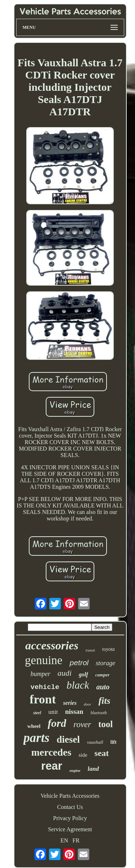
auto (103, 687)
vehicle (45, 687)
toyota (109, 649)
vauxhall (95, 742)
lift (114, 742)
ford (57, 723)
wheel (34, 726)
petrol (79, 663)
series (70, 703)
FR (76, 840)
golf (84, 674)
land (93, 769)
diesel (68, 739)
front (43, 699)
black (78, 685)
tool (105, 724)
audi (65, 673)
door (88, 704)
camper (103, 675)
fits (104, 701)
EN (64, 840)
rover (82, 724)
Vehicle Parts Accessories (70, 796)
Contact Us (70, 807)
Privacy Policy (70, 818)
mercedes (51, 752)
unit (53, 712)
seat (102, 753)
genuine (44, 660)
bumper (40, 674)
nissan (74, 712)
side (83, 755)
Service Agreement (70, 829)
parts (36, 738)
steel (37, 713)
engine (75, 770)
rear (52, 766)
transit (90, 650)
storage (105, 663)
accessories (52, 645)
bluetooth (98, 713)
